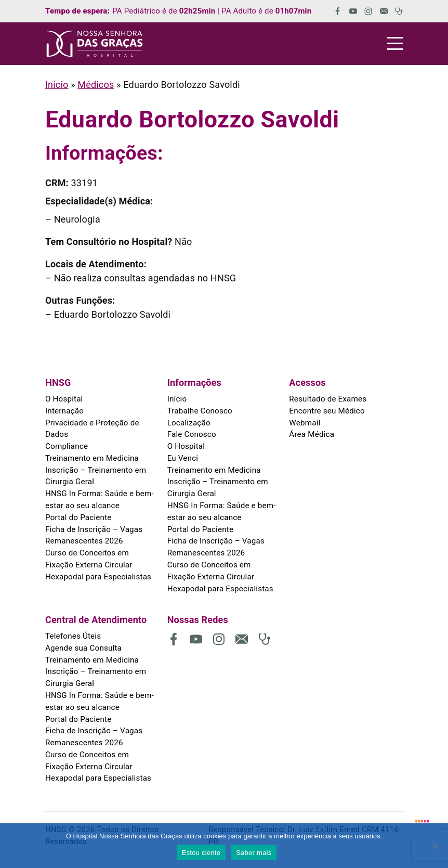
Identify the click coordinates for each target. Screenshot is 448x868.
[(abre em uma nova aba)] (334, 11)
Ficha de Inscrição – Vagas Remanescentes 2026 (93, 534)
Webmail (304, 422)
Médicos (96, 85)
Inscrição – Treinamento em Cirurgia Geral (95, 475)
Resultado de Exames (327, 399)
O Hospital (64, 399)
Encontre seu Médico (326, 411)
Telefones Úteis (73, 633)
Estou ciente (201, 853)
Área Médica (311, 434)
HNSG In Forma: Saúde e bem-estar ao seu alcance (99, 498)
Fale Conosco (192, 434)
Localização (189, 422)
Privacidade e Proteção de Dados (91, 428)
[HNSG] (95, 44)
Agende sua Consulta (83, 645)
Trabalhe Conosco (200, 411)
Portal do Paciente (78, 516)
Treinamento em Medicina (91, 458)
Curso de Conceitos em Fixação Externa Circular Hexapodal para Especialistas (101, 563)
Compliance (66, 446)
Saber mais (254, 853)
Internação (64, 411)
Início (57, 85)
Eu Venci (183, 458)
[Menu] (395, 43)
